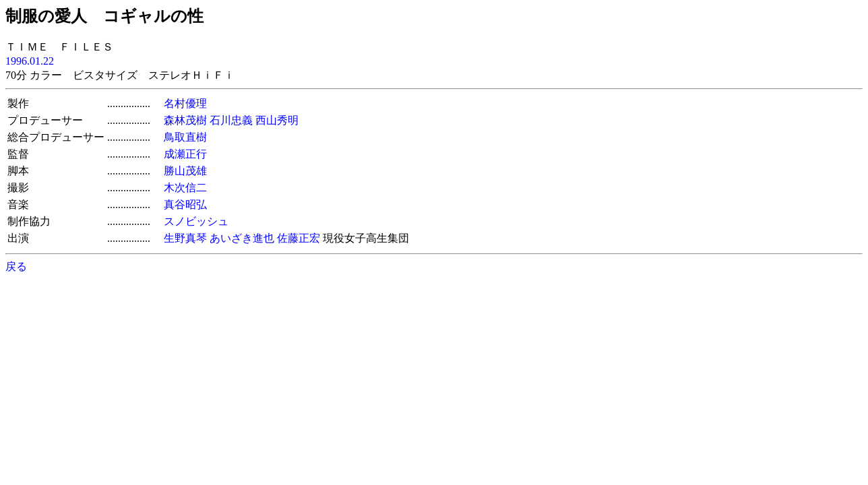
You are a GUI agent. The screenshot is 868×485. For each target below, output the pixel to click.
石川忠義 (231, 120)
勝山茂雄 (185, 171)
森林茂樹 (185, 120)
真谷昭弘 (185, 204)
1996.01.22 (30, 61)
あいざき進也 (242, 238)
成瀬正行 (185, 154)
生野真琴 (185, 238)
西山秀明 (277, 120)
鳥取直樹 (185, 137)
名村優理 (185, 103)
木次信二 (185, 188)
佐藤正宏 (299, 238)
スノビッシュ (196, 221)
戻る (16, 266)
